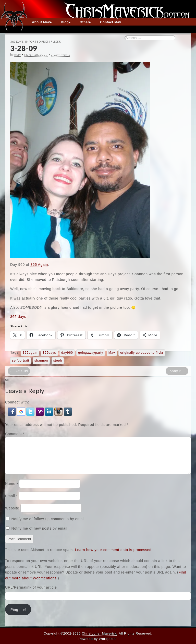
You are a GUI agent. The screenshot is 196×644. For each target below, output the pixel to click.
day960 (67, 353)
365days (49, 353)
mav (17, 55)
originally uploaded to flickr (142, 353)
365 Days (17, 41)
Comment (15, 434)
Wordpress (108, 639)
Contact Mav (111, 22)
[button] (12, 411)
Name (12, 490)
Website (12, 514)
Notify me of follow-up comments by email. (49, 525)
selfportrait (21, 361)
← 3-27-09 (19, 371)
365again (30, 353)
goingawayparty (91, 353)
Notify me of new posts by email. (40, 534)
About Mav (41, 22)
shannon (41, 361)
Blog (65, 22)
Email (11, 502)
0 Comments (60, 55)
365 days (18, 317)
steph (58, 361)
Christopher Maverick (99, 633)
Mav (112, 353)
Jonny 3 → (177, 371)
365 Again (39, 265)
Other (84, 22)
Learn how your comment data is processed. (114, 556)
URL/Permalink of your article (31, 593)
